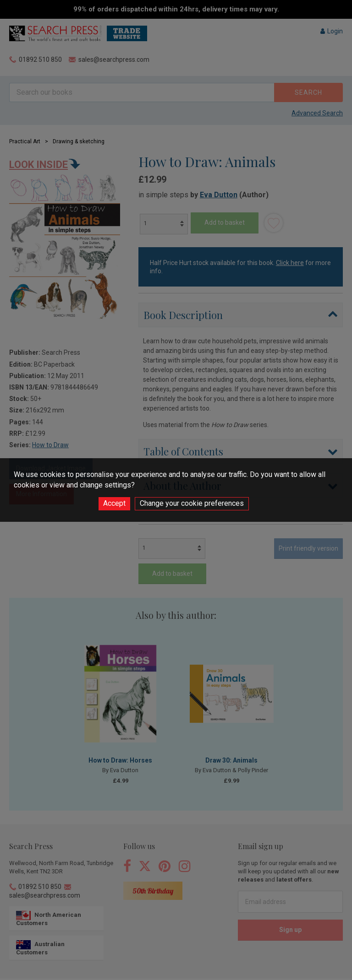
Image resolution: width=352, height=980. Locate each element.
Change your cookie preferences (192, 503)
